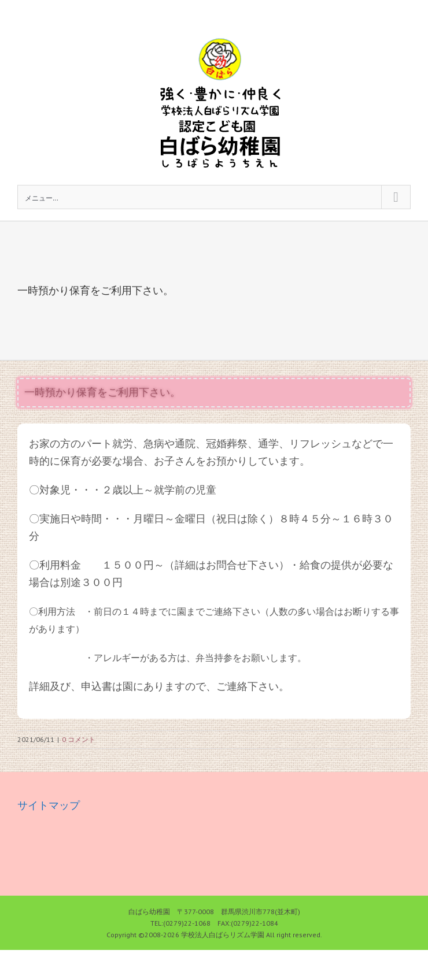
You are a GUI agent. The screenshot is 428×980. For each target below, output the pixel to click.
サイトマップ (49, 805)
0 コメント (79, 739)
